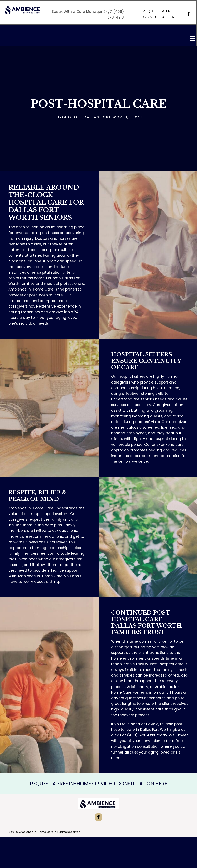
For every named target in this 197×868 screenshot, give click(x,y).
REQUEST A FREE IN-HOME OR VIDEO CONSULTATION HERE (98, 784)
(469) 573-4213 (141, 735)
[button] (153, 14)
